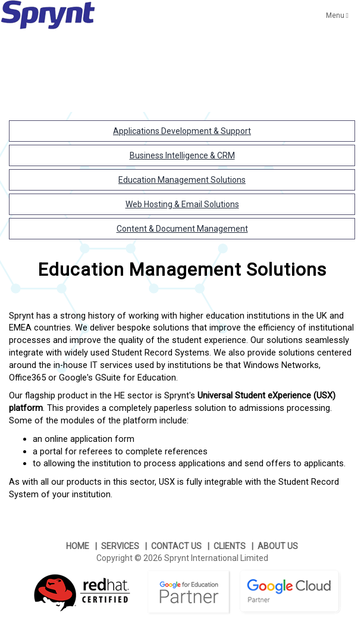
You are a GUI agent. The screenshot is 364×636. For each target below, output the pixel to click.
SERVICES (120, 546)
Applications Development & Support (182, 131)
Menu (337, 15)
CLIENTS (230, 546)
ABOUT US (278, 546)
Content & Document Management (182, 229)
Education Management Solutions (182, 180)
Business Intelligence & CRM (182, 155)
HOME (78, 546)
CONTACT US (176, 546)
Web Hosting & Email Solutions (182, 204)
